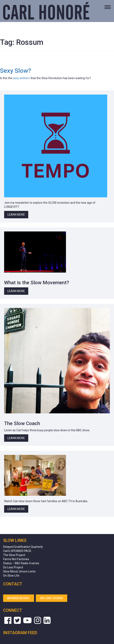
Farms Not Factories (16, 559)
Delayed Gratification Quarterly (23, 547)
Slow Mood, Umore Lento (19, 571)
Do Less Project (13, 567)
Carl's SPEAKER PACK (17, 551)
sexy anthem (21, 78)
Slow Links (15, 540)
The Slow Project (14, 555)
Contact (13, 584)
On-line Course (52, 598)
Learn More (16, 215)
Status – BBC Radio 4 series (21, 563)
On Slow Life (11, 576)
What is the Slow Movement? (37, 283)
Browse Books (19, 598)
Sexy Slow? (16, 71)
